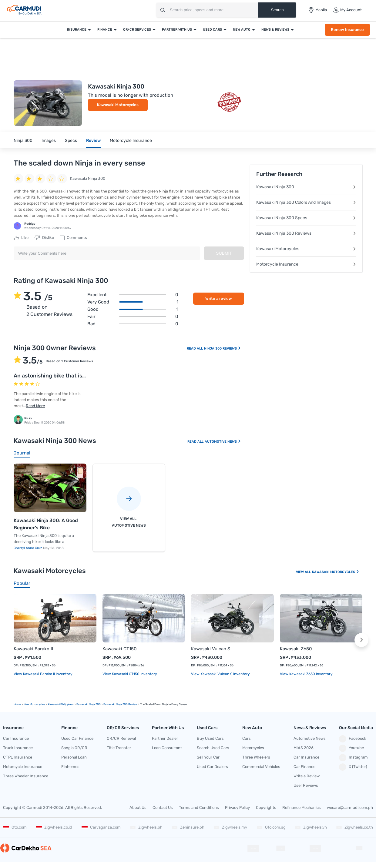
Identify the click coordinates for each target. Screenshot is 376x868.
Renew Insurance (347, 30)
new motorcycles (34, 704)
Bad (133, 324)
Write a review (219, 298)
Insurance (77, 30)
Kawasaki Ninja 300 (306, 187)
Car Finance (304, 767)
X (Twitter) (353, 767)
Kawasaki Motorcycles (118, 105)
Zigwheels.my (230, 827)
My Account (347, 10)
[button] (361, 640)
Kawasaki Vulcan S (211, 649)
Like (21, 238)
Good (133, 309)
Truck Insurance (18, 748)
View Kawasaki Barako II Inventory (43, 674)
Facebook (353, 739)
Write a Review (307, 776)
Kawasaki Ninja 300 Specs (306, 218)
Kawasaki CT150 (120, 649)
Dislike (44, 238)
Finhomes (70, 767)
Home (17, 704)
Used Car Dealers (212, 767)
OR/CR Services (137, 30)
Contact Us (163, 808)
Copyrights (266, 808)
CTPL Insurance (18, 757)
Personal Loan (74, 757)
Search (277, 10)
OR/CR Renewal (121, 738)
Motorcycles (253, 748)
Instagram (353, 758)
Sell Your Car (208, 757)
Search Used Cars (213, 748)
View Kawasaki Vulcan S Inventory (220, 674)
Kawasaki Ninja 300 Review (120, 704)
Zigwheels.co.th (354, 827)
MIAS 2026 (304, 748)
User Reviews (306, 785)
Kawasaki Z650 (296, 649)
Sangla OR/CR (74, 748)
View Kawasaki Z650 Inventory (306, 674)
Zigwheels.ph (146, 827)
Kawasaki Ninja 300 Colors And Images (306, 202)
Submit (224, 253)
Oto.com (15, 827)
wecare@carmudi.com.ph (350, 808)
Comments (74, 238)
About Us (138, 808)
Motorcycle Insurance (131, 141)
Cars (247, 738)
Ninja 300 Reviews (223, 349)
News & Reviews (275, 30)
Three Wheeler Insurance (26, 776)
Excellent (133, 295)
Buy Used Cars (210, 738)
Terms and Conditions (199, 808)
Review (93, 141)
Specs (71, 141)
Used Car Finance (77, 738)
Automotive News (223, 442)
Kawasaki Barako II (33, 649)
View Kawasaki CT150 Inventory (130, 674)
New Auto (242, 30)
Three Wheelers (256, 757)
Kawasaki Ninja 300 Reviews (306, 233)
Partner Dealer (165, 738)
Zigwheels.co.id (54, 827)
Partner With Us (177, 30)
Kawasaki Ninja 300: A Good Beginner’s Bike (46, 524)
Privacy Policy (237, 808)
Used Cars (212, 30)
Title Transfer (119, 748)
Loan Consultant (167, 748)
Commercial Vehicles (261, 767)
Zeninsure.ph (188, 827)
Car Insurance (16, 738)
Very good (133, 302)
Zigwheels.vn (311, 827)
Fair (133, 317)
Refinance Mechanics (302, 808)
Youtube (351, 748)
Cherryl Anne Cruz (28, 548)
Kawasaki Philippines (61, 704)
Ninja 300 (23, 141)
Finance (105, 30)
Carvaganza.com (101, 827)
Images (49, 141)
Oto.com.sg (271, 827)
